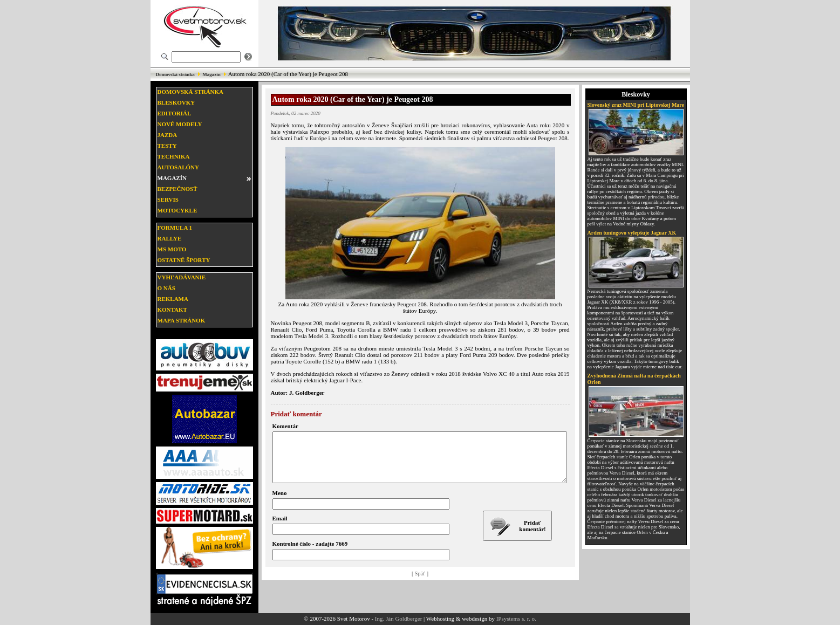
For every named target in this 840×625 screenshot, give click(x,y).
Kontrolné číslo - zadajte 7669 (310, 553)
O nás (166, 288)
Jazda (168, 135)
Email (280, 528)
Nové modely (180, 124)
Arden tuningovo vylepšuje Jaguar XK (632, 233)
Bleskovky (176, 102)
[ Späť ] (420, 583)
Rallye (170, 238)
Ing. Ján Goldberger (398, 619)
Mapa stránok (182, 320)
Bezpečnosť (177, 189)
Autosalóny (178, 167)
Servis (168, 200)
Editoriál (175, 113)
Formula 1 (175, 228)
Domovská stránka (175, 74)
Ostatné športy (184, 260)
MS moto (172, 249)
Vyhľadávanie (182, 277)
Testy (167, 146)
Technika (174, 156)
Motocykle (177, 210)
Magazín (211, 74)
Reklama (173, 299)
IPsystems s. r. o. (516, 619)
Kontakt (172, 310)
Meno (280, 503)
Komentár (285, 426)
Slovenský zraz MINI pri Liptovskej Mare (636, 105)
